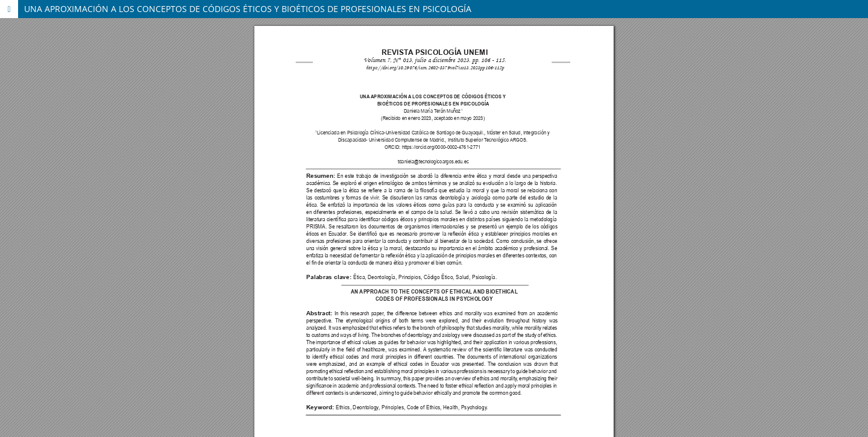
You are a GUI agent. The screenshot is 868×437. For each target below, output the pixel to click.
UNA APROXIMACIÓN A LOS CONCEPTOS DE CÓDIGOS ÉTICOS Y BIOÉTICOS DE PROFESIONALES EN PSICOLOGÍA (248, 9)
